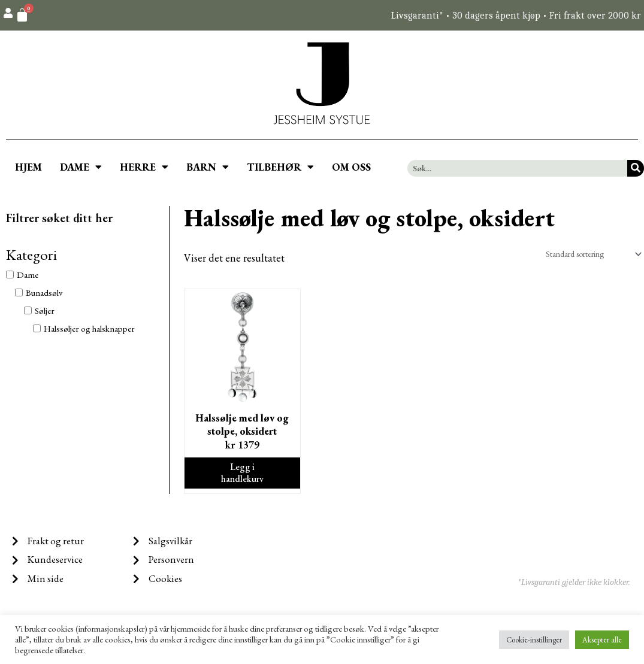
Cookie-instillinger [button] (534, 640)
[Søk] (636, 168)
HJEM (28, 167)
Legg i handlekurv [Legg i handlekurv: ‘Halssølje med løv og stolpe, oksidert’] (243, 478)
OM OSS (351, 167)
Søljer (45, 310)
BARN (208, 167)
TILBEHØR (280, 167)
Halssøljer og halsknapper (89, 328)
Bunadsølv (44, 292)
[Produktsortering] (586, 255)
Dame (28, 275)
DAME (81, 167)
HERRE (144, 167)
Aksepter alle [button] (602, 640)
